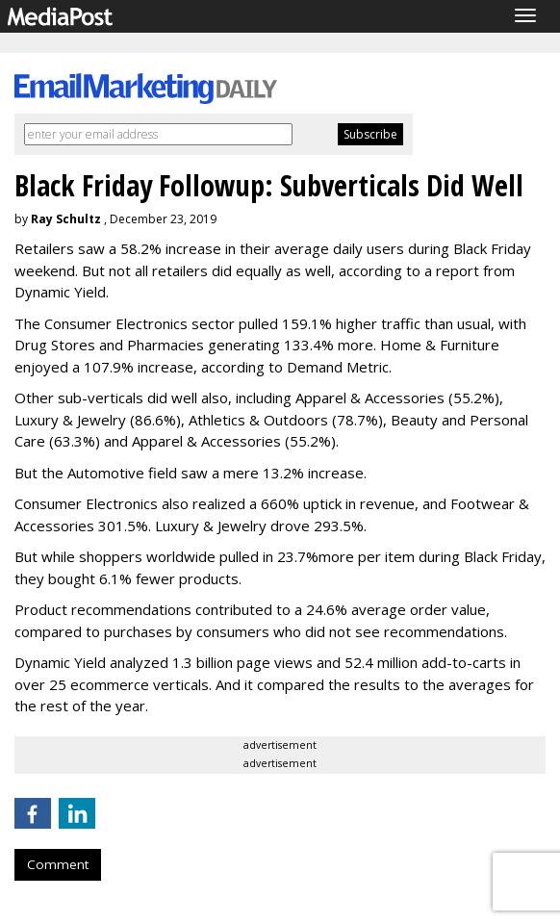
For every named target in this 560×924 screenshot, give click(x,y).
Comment (58, 864)
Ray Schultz (66, 219)
